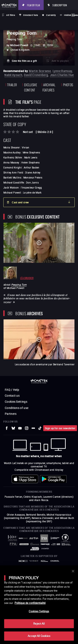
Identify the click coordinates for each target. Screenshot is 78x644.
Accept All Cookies (39, 636)
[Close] (73, 571)
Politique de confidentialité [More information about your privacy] (30, 603)
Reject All (39, 624)
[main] (39, 605)
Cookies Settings (39, 611)
